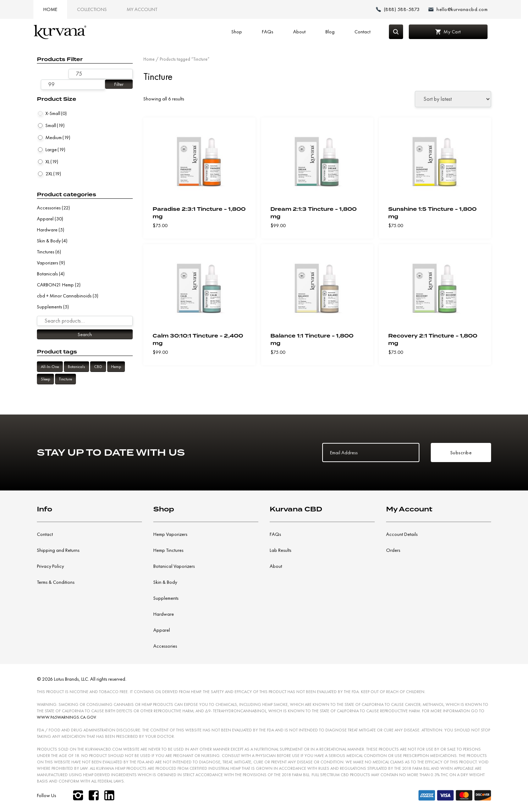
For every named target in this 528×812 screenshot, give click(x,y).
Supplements (49, 307)
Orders (393, 550)
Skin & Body (49, 241)
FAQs (269, 32)
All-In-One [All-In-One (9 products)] (50, 367)
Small (55, 125)
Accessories (49, 208)
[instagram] (78, 795)
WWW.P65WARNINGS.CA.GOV (66, 717)
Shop (238, 32)
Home (53, 9)
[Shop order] (453, 99)
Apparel (45, 219)
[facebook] (94, 795)
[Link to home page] (62, 32)
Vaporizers (48, 263)
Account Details (402, 534)
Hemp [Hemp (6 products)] (116, 367)
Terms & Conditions (56, 582)
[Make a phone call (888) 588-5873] (400, 9)
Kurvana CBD (296, 509)
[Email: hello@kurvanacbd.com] (460, 9)
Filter (119, 84)
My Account (144, 9)
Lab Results (280, 550)
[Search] (398, 32)
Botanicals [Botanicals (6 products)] (76, 367)
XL (52, 161)
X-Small (56, 113)
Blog (332, 32)
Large (55, 149)
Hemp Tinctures (168, 550)
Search (85, 334)
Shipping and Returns (58, 550)
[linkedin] (109, 795)
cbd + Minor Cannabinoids (64, 296)
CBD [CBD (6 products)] (98, 367)
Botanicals (47, 274)
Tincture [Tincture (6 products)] (65, 379)
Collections (94, 9)
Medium (58, 137)
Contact (364, 32)
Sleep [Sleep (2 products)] (45, 379)
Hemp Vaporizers (170, 534)
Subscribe (461, 452)
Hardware (47, 230)
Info (45, 509)
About (301, 32)
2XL (53, 174)
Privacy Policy (50, 566)
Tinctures (46, 252)
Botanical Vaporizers (174, 566)
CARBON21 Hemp (55, 285)
